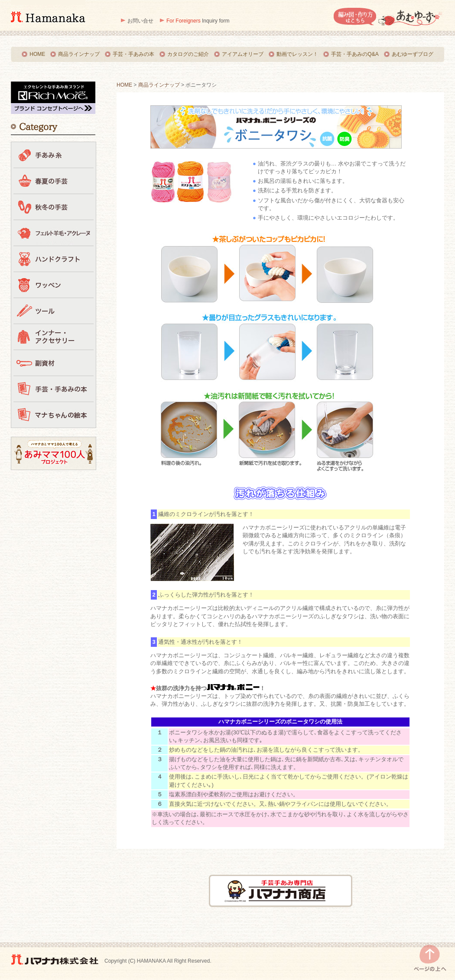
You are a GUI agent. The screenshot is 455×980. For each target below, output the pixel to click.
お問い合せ (140, 21)
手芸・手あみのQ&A (355, 54)
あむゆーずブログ (413, 54)
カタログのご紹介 (188, 54)
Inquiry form (198, 21)
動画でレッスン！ (297, 54)
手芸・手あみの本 (133, 54)
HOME (37, 54)
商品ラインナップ (79, 54)
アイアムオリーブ (243, 54)
